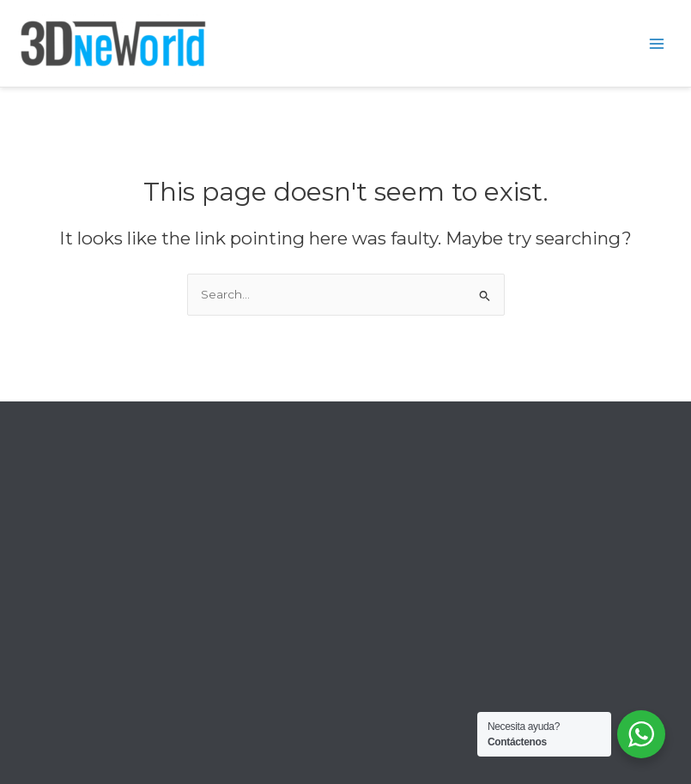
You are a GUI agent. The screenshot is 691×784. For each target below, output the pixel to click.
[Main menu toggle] (657, 43)
